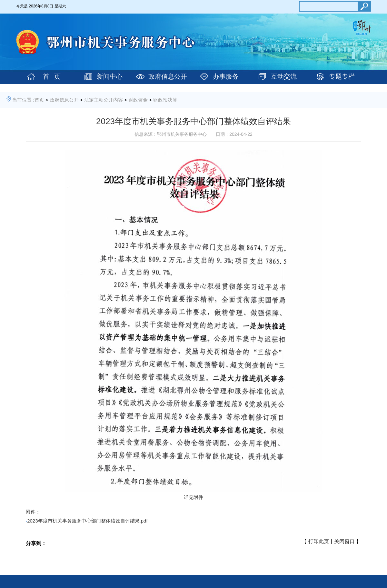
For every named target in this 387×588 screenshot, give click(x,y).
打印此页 (319, 541)
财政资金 (138, 100)
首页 (39, 100)
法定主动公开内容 (104, 100)
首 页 (52, 76)
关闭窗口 (344, 541)
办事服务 (226, 76)
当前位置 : (23, 100)
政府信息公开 (168, 76)
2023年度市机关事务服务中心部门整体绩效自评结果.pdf (87, 521)
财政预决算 (165, 100)
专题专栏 (342, 76)
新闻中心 (110, 76)
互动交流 (284, 76)
